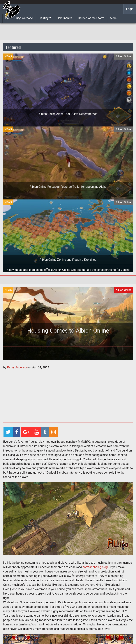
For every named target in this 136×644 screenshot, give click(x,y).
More (113, 18)
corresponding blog (95, 567)
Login (130, 9)
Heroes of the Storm (91, 18)
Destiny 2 (45, 18)
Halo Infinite (64, 18)
